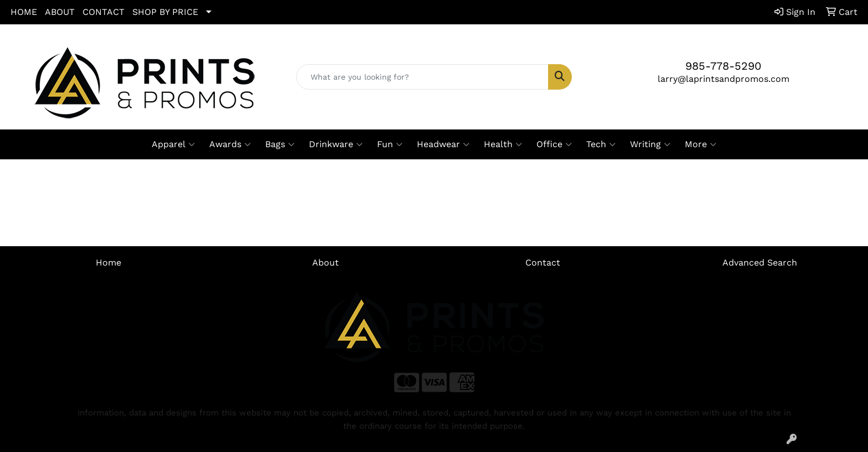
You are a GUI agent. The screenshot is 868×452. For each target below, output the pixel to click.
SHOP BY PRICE (165, 12)
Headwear (443, 144)
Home (108, 263)
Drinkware (336, 144)
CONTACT (104, 12)
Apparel (173, 144)
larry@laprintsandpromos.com (724, 79)
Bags (280, 144)
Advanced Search (760, 263)
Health (503, 144)
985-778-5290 (723, 66)
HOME (24, 12)
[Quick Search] (423, 77)
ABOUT (60, 12)
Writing (650, 144)
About (325, 263)
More (701, 144)
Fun (390, 144)
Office (554, 144)
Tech (601, 144)
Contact (543, 263)
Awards (230, 144)
